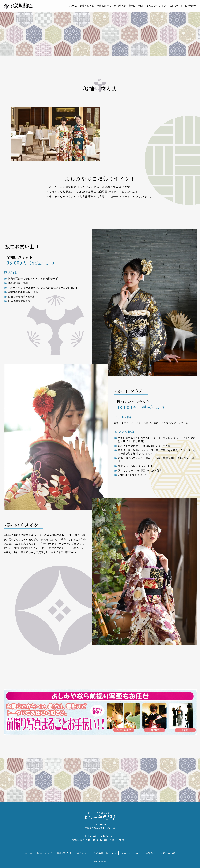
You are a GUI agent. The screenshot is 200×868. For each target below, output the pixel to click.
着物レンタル (136, 6)
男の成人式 (120, 6)
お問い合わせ (188, 6)
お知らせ (173, 6)
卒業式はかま (104, 6)
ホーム (73, 6)
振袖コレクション (156, 6)
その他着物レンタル (105, 853)
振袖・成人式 (87, 6)
